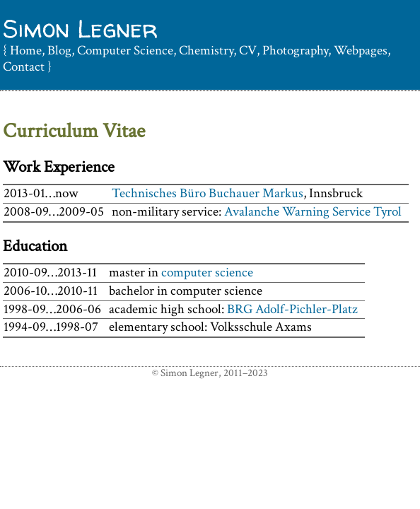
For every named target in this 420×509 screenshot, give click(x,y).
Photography (295, 51)
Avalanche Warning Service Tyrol (313, 212)
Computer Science (125, 51)
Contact (24, 67)
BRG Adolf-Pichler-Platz (292, 309)
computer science (207, 273)
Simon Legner (80, 29)
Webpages (361, 51)
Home (26, 51)
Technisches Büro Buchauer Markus (208, 193)
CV (248, 51)
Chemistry (206, 51)
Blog (59, 51)
